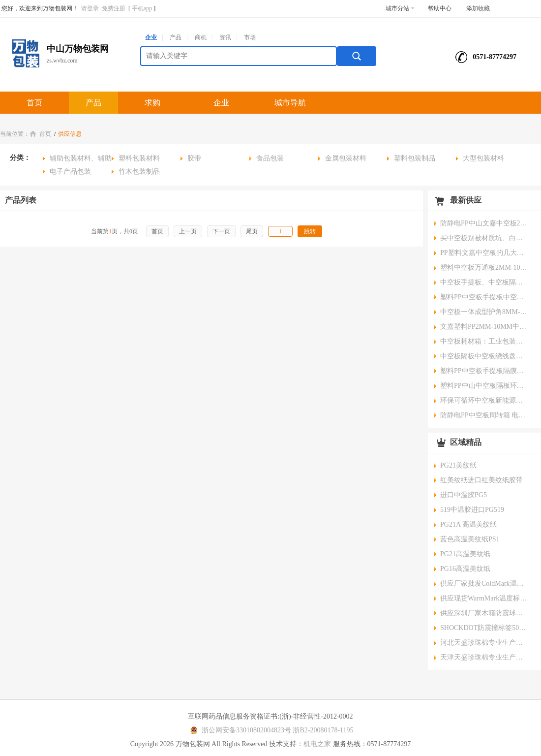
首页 (34, 103)
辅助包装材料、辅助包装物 (77, 160)
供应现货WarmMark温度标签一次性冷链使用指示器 (484, 598)
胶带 (194, 158)
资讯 (225, 37)
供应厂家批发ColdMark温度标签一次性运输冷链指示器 (484, 583)
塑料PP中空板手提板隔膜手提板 (484, 371)
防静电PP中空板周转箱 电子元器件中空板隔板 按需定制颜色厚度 (484, 415)
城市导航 (290, 103)
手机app (142, 8)
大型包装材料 (483, 158)
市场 (250, 37)
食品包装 (270, 158)
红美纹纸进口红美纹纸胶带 (481, 480)
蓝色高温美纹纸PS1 (470, 539)
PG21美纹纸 (458, 465)
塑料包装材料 (139, 158)
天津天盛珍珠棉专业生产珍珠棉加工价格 (484, 657)
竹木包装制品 (139, 172)
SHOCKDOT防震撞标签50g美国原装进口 (484, 628)
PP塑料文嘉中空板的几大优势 (484, 253)
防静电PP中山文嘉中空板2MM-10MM (484, 223)
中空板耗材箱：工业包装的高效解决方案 (484, 341)
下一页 (221, 231)
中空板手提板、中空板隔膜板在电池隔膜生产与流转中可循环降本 (484, 282)
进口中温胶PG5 (464, 495)
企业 (151, 37)
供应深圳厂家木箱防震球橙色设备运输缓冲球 (484, 613)
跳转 (310, 231)
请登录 (90, 8)
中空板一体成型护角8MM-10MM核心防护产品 (484, 312)
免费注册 (114, 8)
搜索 (357, 56)
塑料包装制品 (415, 158)
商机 (201, 37)
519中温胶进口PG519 (472, 510)
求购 (152, 103)
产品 (176, 37)
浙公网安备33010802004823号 (239, 730)
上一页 (188, 231)
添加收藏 (478, 8)
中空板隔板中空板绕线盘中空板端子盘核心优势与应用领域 (484, 356)
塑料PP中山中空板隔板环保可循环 (484, 386)
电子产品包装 (70, 172)
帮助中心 (440, 8)
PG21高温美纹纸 (465, 554)
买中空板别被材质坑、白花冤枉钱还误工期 (484, 238)
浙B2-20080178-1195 (323, 730)
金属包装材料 (346, 158)
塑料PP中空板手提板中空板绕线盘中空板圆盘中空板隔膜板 (484, 297)
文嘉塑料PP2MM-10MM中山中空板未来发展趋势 (484, 327)
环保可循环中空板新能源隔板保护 (484, 400)
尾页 (252, 231)
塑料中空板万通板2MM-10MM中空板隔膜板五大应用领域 (484, 268)
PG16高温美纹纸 (465, 569)
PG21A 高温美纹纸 (468, 524)
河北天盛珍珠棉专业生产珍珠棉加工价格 (484, 643)
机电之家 (317, 744)
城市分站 (400, 8)
